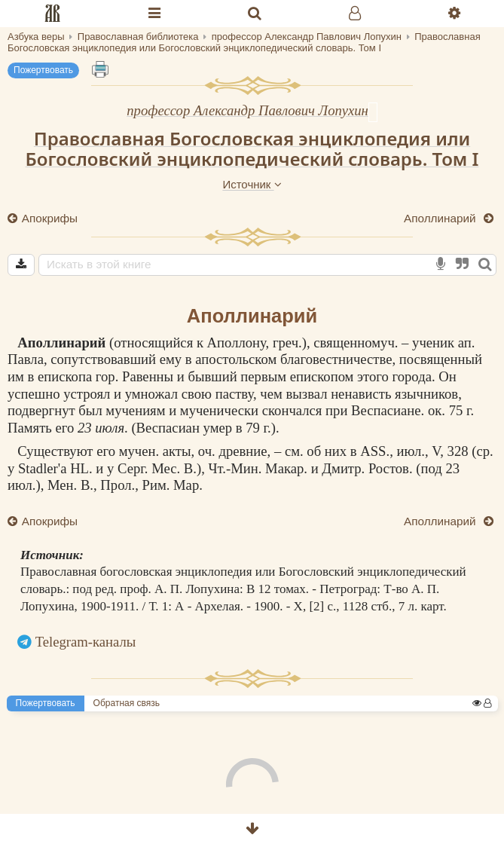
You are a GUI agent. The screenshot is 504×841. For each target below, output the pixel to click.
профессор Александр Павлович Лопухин (247, 110)
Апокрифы (49, 218)
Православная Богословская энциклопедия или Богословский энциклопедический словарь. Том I (252, 148)
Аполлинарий (441, 218)
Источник (252, 184)
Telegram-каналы (86, 642)
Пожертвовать (43, 70)
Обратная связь (127, 703)
